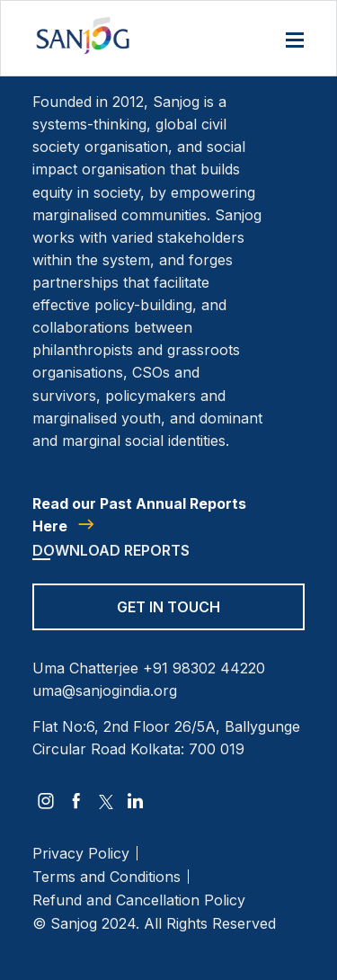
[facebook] (76, 801)
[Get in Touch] (168, 619)
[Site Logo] (83, 36)
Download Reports (111, 550)
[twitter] (106, 802)
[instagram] (46, 801)
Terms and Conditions (106, 877)
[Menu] (295, 41)
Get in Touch (168, 607)
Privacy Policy (81, 853)
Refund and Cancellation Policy (139, 900)
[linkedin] (136, 801)
